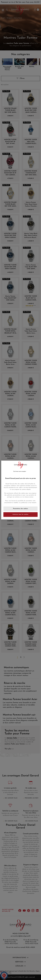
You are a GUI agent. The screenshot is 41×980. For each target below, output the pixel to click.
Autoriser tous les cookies (20, 514)
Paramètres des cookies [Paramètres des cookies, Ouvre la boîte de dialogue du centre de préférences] (21, 509)
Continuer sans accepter (20, 471)
